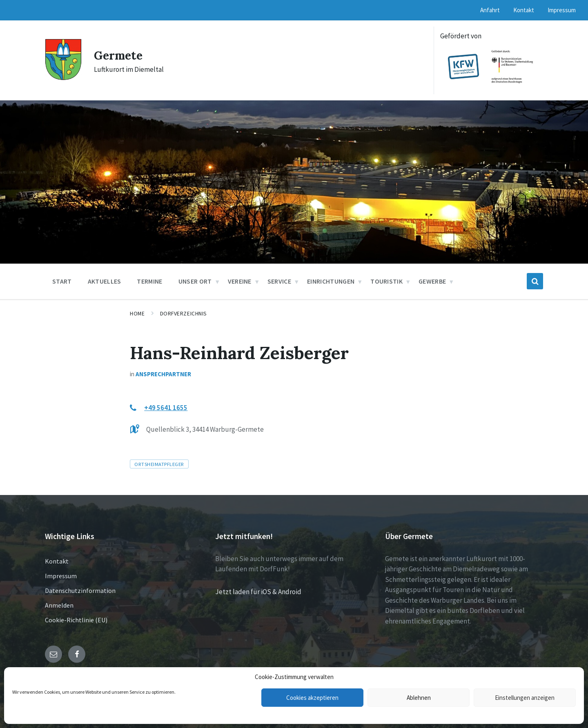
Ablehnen (419, 698)
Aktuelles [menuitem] (105, 281)
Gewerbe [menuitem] (432, 281)
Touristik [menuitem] (386, 281)
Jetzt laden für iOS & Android (258, 592)
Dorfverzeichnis (184, 313)
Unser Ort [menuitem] (195, 281)
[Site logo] (63, 78)
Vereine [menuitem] (240, 281)
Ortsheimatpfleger (159, 464)
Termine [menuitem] (149, 281)
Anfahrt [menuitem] (490, 10)
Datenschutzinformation (80, 590)
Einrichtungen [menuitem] (331, 281)
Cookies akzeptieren (312, 698)
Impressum (61, 576)
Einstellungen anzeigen (525, 698)
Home (137, 313)
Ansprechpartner (163, 374)
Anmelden (59, 605)
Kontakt (57, 561)
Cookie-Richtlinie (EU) (76, 620)
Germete (120, 55)
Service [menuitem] (279, 281)
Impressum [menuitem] (562, 10)
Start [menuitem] (62, 281)
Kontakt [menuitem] (524, 10)
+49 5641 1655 (166, 408)
